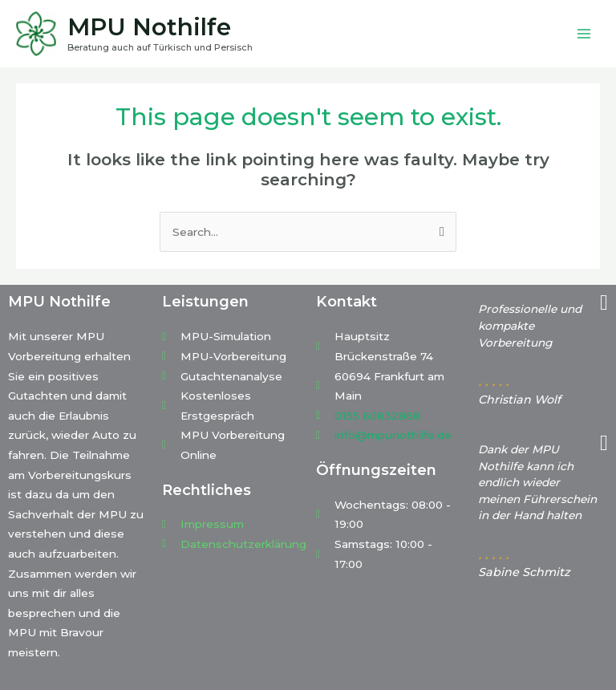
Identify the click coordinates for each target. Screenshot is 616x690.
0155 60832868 (377, 416)
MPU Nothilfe (149, 27)
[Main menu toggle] (584, 34)
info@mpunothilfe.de (393, 435)
